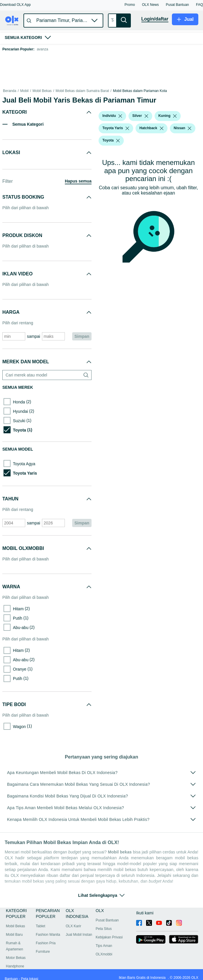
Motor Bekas (16, 958)
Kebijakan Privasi (109, 937)
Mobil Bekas (42, 91)
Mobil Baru (14, 935)
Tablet (40, 926)
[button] (15, 5)
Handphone (15, 966)
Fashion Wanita (48, 935)
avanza (42, 49)
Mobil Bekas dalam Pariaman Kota (140, 91)
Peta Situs (104, 929)
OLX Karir (73, 926)
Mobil (24, 91)
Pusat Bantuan (107, 920)
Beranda (10, 91)
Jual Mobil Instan (79, 935)
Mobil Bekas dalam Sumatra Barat (82, 91)
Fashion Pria (46, 943)
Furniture (43, 952)
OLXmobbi (104, 954)
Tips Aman (104, 946)
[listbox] (120, 116)
